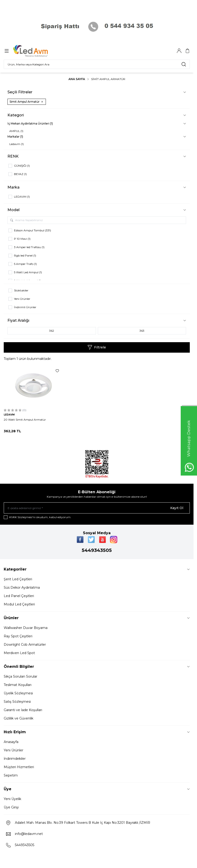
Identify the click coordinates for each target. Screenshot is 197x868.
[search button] (184, 64)
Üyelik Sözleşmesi (18, 693)
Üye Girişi (11, 807)
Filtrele (97, 347)
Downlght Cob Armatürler (25, 645)
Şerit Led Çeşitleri (18, 579)
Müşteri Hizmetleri (19, 767)
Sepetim (11, 775)
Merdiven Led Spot (19, 653)
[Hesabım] (179, 51)
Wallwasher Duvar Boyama (26, 628)
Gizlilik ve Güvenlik (19, 718)
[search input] (97, 64)
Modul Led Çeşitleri (19, 604)
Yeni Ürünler (14, 750)
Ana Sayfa (77, 79)
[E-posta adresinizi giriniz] (97, 508)
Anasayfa (11, 742)
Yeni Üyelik (12, 799)
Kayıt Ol (177, 508)
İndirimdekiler (15, 759)
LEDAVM (9, 415)
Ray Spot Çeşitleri (18, 636)
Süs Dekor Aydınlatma (22, 588)
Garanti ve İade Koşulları (23, 710)
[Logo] (36, 51)
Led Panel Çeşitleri (19, 596)
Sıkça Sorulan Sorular (20, 676)
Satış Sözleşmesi (17, 702)
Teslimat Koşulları (18, 685)
